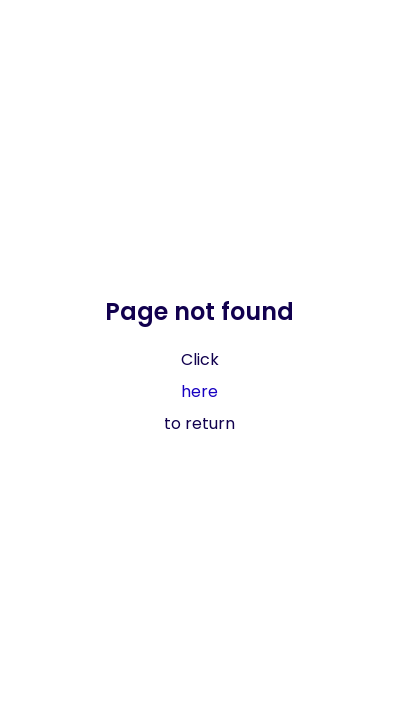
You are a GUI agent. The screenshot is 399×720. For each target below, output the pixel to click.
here (199, 391)
